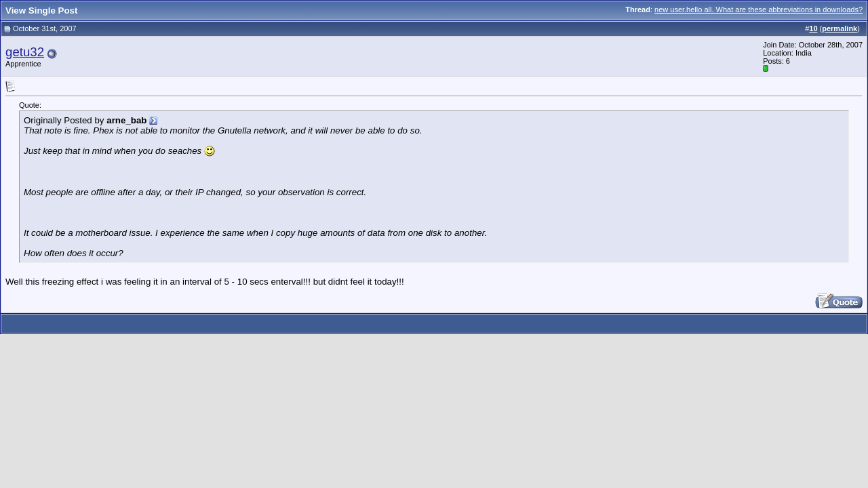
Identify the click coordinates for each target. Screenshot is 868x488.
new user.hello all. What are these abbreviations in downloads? (758, 9)
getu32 (25, 52)
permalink (840, 28)
